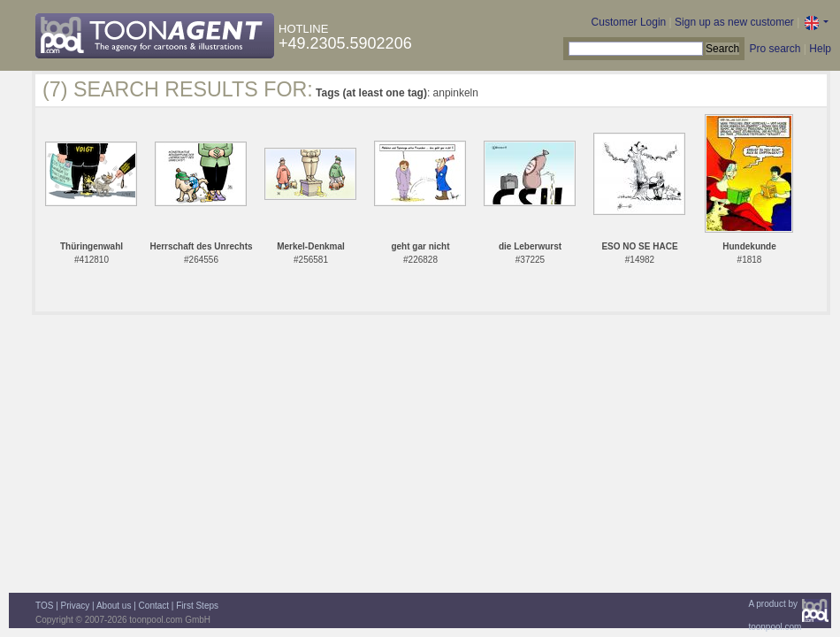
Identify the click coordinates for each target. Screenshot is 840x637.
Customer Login (629, 22)
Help (820, 49)
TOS (44, 606)
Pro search (775, 49)
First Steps (197, 606)
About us (114, 606)
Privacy (76, 606)
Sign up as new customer (734, 22)
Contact (154, 606)
